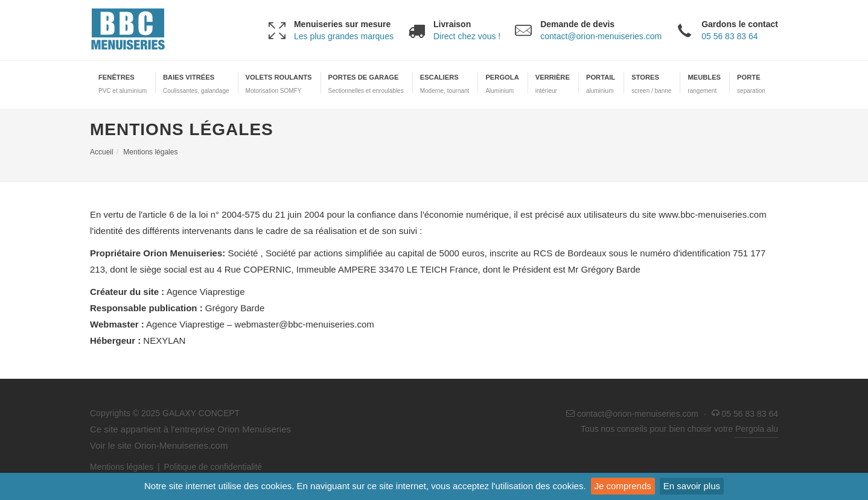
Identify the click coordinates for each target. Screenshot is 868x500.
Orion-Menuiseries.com (181, 445)
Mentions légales (122, 467)
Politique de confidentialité (213, 467)
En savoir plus (692, 486)
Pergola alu (757, 429)
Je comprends (623, 486)
